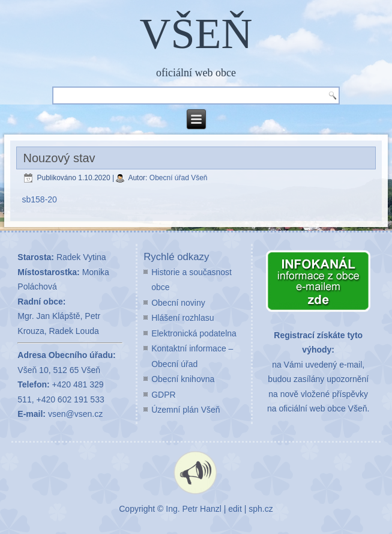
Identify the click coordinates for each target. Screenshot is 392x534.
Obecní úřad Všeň (179, 178)
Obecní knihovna (183, 379)
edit (235, 509)
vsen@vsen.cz (75, 414)
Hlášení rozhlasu (182, 318)
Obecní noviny (178, 303)
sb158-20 (40, 199)
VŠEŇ (196, 34)
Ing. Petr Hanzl (194, 509)
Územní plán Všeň (185, 410)
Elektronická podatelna (194, 333)
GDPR (163, 395)
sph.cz (261, 509)
